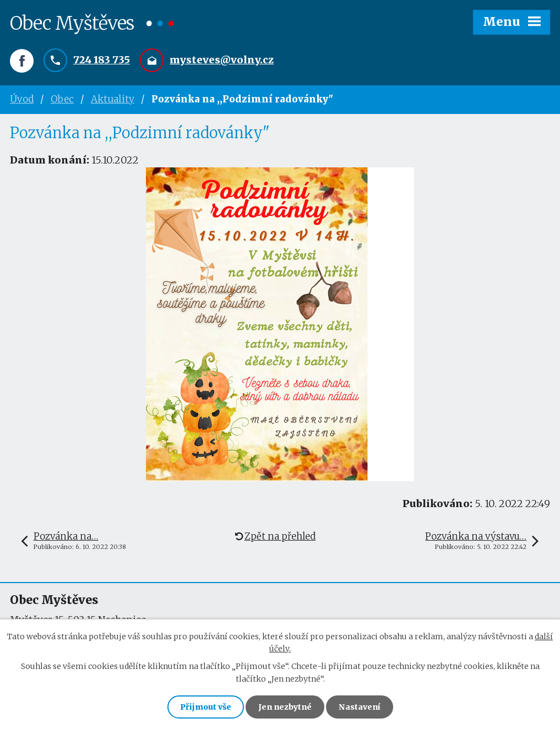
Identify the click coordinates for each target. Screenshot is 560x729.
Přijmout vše (206, 707)
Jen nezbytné (285, 707)
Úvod (22, 99)
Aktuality (113, 99)
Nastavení (360, 707)
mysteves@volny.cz (222, 60)
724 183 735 (102, 60)
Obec (62, 99)
